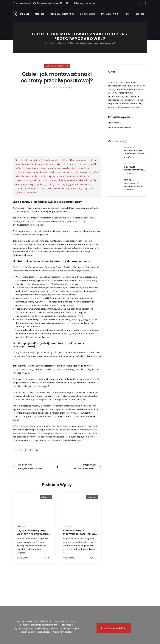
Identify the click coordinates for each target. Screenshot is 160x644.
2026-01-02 (129, 148)
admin (132, 157)
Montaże (40, 14)
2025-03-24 (129, 164)
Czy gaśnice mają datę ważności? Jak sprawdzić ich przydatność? (32, 534)
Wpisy (52, 43)
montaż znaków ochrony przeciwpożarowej (60, 406)
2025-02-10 (129, 180)
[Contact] (140, 3)
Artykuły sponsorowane (119, 128)
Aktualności (62, 43)
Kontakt (140, 14)
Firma (127, 14)
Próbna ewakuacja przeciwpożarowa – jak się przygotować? (79, 534)
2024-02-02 (51, 66)
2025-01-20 (22, 527)
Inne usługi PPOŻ (109, 14)
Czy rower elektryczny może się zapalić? (133, 170)
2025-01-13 (68, 527)
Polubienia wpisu (65, 87)
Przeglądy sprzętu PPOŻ (62, 14)
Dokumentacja (88, 14)
